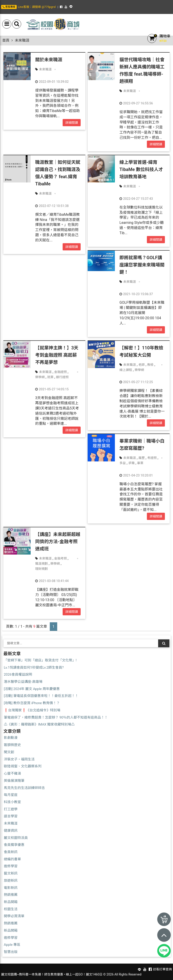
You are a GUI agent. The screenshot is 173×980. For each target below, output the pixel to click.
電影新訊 (11, 888)
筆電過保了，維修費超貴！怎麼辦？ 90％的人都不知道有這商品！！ (56, 717)
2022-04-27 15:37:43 (136, 199)
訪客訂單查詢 (162, 969)
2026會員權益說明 (18, 674)
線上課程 (126, 370)
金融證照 (60, 372)
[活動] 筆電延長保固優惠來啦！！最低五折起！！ (41, 696)
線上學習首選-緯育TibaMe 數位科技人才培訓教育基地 (141, 169)
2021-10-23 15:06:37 (136, 294)
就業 (50, 377)
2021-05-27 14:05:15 (52, 389)
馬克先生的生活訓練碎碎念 (24, 788)
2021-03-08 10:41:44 (52, 581)
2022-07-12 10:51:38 (52, 206)
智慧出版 (11, 952)
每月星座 (11, 795)
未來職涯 (45, 69)
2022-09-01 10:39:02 (52, 82)
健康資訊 (11, 831)
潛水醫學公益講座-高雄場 (23, 682)
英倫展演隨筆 (14, 781)
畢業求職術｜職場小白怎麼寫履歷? (142, 445)
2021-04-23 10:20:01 (136, 475)
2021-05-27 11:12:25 (136, 382)
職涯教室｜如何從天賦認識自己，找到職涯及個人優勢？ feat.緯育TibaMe (58, 173)
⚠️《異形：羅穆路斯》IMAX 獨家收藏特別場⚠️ (39, 724)
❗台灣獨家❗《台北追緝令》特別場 (32, 710)
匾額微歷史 (12, 745)
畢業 (140, 463)
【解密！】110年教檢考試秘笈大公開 (141, 351)
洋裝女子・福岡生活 (19, 759)
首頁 (6, 40)
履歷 (141, 458)
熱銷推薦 (11, 895)
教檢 (150, 365)
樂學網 (40, 377)
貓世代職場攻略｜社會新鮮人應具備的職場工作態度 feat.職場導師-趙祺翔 (142, 70)
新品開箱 (11, 902)
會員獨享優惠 (14, 845)
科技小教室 (12, 802)
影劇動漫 (11, 738)
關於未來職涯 (49, 60)
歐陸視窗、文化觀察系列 (23, 766)
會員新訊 (11, 852)
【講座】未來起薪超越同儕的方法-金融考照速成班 (58, 542)
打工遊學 (11, 809)
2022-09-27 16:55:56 (136, 103)
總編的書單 (12, 859)
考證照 (152, 458)
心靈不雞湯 (12, 773)
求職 (131, 463)
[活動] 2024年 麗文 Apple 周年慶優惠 (32, 689)
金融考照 (60, 558)
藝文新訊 (11, 873)
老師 (141, 365)
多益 (123, 463)
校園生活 (11, 909)
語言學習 (11, 816)
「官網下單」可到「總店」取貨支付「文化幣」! (40, 660)
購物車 (165, 36)
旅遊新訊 (11, 881)
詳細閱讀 (72, 123)
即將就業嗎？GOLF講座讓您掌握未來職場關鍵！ (142, 265)
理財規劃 (41, 569)
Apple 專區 (12, 945)
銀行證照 (62, 377)
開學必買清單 (14, 916)
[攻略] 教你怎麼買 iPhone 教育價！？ (32, 703)
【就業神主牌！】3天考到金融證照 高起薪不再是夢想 (57, 355)
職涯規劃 (41, 564)
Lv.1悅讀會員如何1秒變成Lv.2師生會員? (34, 668)
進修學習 (11, 866)
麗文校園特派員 (16, 838)
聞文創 (9, 752)
